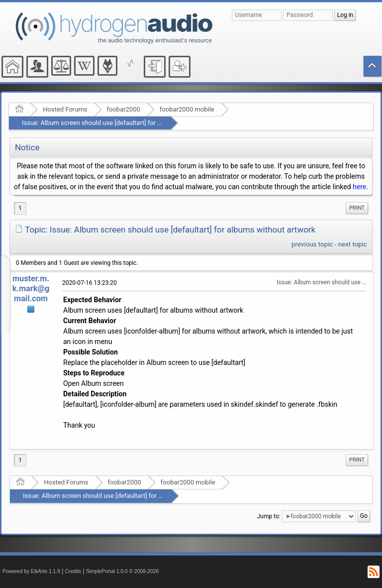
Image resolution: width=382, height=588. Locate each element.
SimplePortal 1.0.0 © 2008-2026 (122, 571)
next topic (353, 244)
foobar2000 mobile (187, 109)
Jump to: (269, 516)
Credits (73, 571)
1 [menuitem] (20, 208)
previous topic (312, 244)
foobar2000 (124, 109)
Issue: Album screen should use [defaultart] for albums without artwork (124, 123)
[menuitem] (357, 208)
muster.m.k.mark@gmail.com (31, 289)
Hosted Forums (65, 109)
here (359, 187)
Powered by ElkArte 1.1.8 (31, 571)
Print (357, 208)
